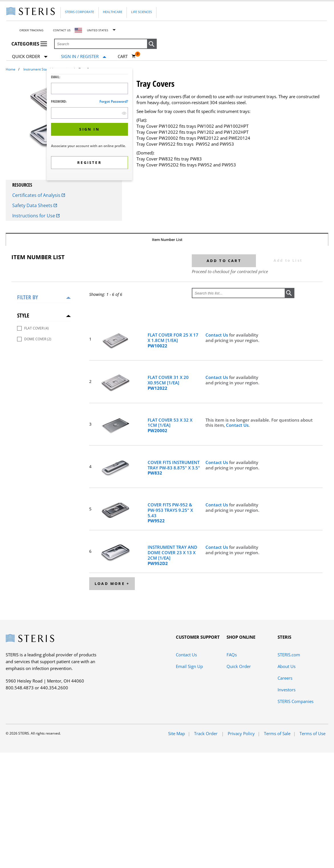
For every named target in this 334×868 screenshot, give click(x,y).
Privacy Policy (241, 733)
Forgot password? (114, 101)
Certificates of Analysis (39, 195)
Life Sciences (141, 12)
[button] (152, 44)
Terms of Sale (277, 733)
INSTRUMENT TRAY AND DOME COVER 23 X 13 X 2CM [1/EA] (172, 555)
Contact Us (62, 30)
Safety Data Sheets (35, 205)
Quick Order (30, 57)
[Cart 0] (127, 56)
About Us (287, 666)
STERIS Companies (296, 701)
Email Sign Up (189, 666)
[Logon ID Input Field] (89, 88)
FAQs (232, 655)
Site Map (177, 733)
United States (97, 30)
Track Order (206, 733)
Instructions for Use (36, 216)
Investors (287, 690)
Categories (29, 44)
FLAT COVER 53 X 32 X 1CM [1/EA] (170, 425)
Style (23, 315)
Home (11, 69)
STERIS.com (289, 655)
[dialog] (89, 125)
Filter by (28, 297)
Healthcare (113, 12)
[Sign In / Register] (84, 56)
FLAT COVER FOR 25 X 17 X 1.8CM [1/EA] (173, 340)
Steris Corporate (80, 12)
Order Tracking (31, 30)
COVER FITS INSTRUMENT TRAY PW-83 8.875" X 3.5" (174, 468)
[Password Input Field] (89, 113)
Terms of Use (312, 733)
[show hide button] (124, 113)
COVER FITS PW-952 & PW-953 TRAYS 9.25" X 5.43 (170, 513)
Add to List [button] (288, 260)
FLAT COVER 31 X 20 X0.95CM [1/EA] (168, 383)
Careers (285, 678)
